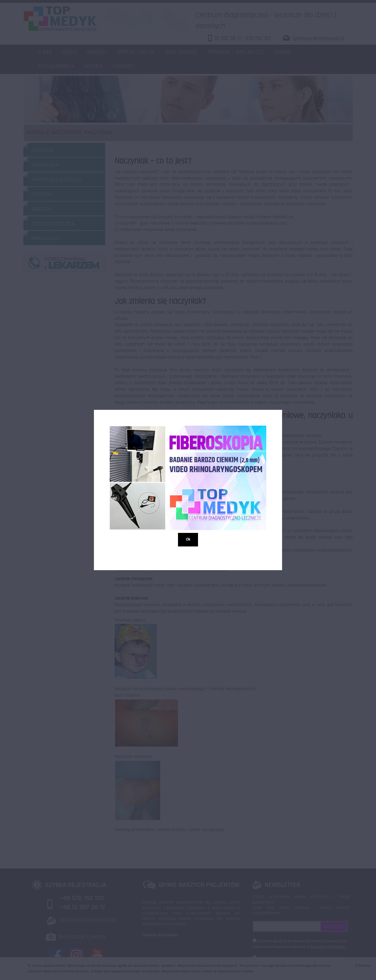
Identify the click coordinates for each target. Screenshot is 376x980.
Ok (188, 539)
